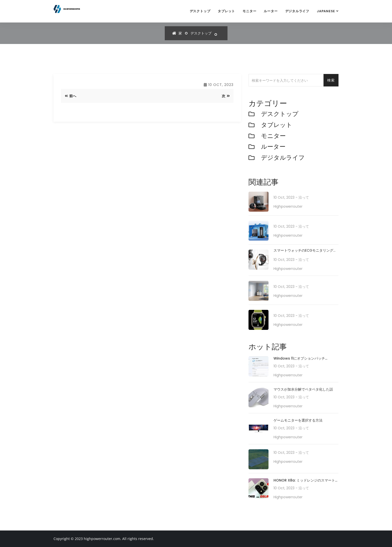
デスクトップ (200, 11)
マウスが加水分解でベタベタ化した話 (303, 389)
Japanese (326, 11)
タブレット (226, 11)
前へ (70, 96)
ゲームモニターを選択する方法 (298, 420)
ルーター (271, 11)
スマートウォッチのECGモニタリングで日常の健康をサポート (305, 251)
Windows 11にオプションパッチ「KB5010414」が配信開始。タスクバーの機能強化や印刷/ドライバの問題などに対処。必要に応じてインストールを (306, 359)
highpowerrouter (288, 206)
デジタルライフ (297, 11)
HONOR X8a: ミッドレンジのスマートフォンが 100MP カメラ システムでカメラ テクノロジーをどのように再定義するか (306, 481)
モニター (249, 11)
